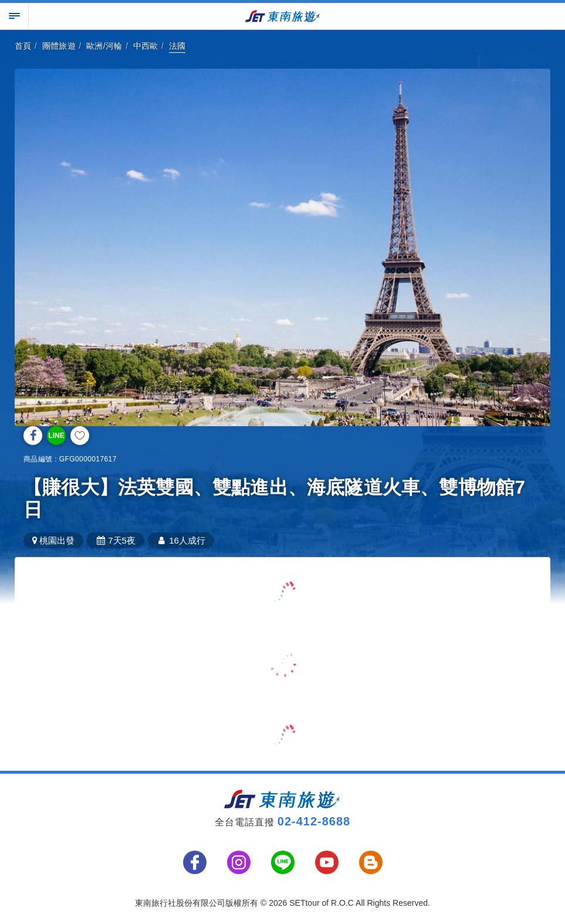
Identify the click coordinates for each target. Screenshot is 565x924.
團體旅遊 (59, 46)
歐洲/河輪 (104, 46)
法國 (177, 46)
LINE (56, 436)
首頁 (23, 46)
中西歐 (146, 46)
